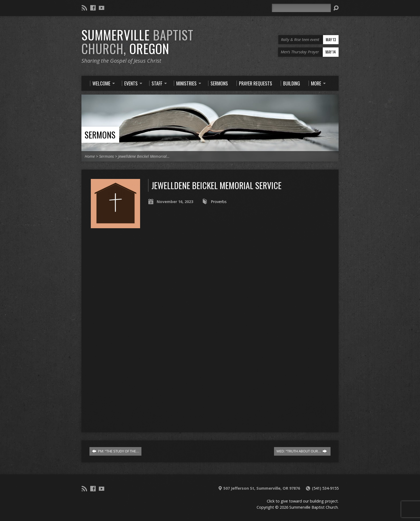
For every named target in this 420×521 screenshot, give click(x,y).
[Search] (301, 8)
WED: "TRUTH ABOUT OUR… (302, 451)
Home (90, 156)
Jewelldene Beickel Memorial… (144, 156)
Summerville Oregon (137, 42)
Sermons (100, 135)
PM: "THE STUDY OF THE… (115, 451)
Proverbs (219, 202)
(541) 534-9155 (325, 488)
